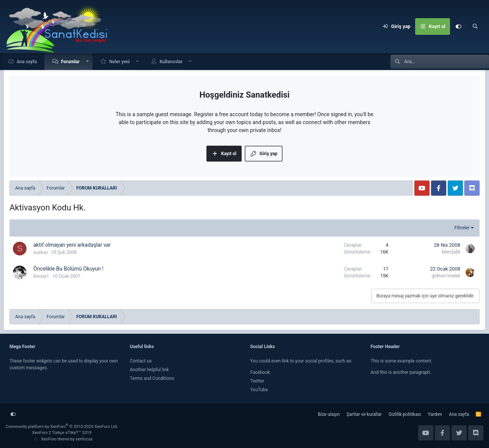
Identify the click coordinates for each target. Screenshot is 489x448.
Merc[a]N (451, 252)
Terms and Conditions (152, 378)
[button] (87, 61)
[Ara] (475, 26)
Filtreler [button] (462, 228)
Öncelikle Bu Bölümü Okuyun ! (68, 269)
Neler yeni (119, 62)
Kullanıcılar (171, 62)
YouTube (259, 390)
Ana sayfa (27, 62)
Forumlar (70, 62)
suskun (41, 252)
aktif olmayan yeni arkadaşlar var (72, 245)
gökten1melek (446, 276)
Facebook (260, 372)
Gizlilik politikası (405, 414)
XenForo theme (55, 439)
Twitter (257, 381)
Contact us (141, 361)
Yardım (435, 414)
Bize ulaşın (329, 414)
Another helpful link (149, 370)
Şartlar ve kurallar (364, 414)
